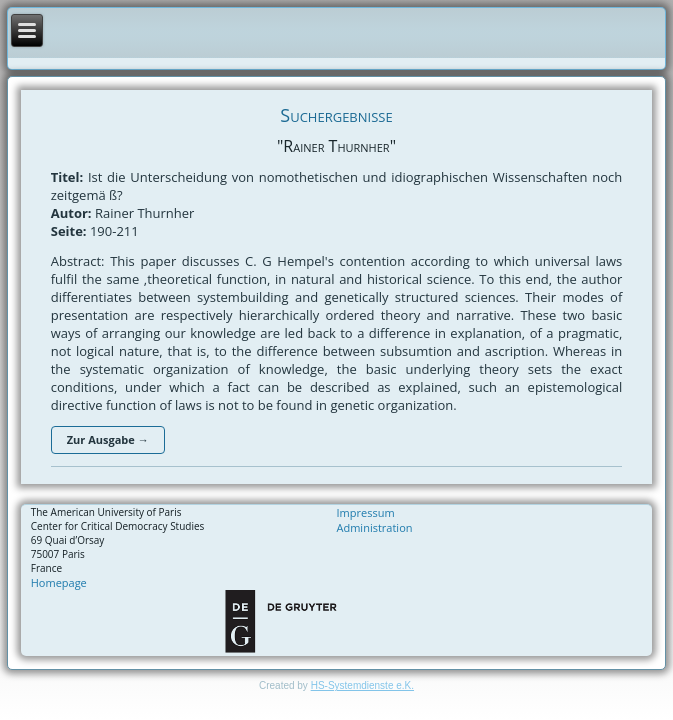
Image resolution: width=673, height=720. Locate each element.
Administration (375, 527)
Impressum (366, 512)
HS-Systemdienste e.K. (362, 685)
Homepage (59, 582)
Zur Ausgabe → (108, 439)
